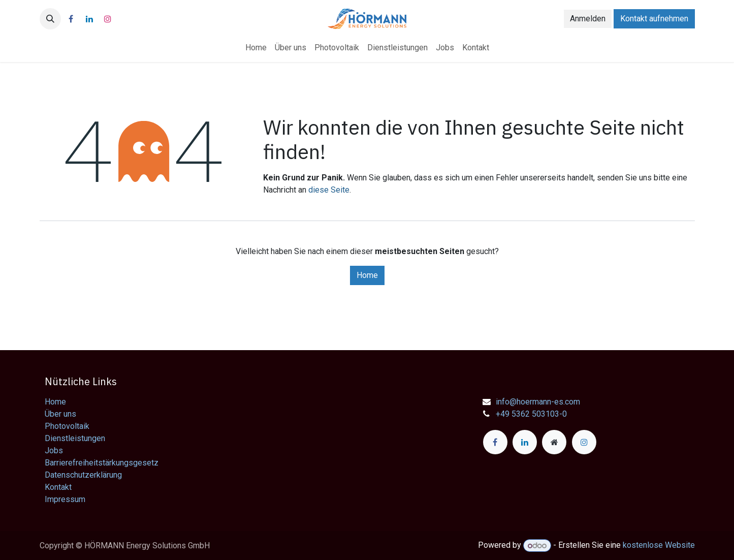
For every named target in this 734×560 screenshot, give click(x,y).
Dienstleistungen (75, 438)
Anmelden (588, 19)
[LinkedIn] (89, 19)
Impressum (65, 499)
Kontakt (58, 487)
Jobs (54, 450)
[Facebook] (71, 19)
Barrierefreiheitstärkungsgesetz (102, 463)
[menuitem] (256, 48)
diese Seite (329, 190)
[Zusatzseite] (554, 442)
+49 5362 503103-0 (531, 414)
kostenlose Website (659, 546)
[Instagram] (108, 19)
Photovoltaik (67, 426)
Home (367, 275)
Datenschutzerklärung (83, 475)
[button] (50, 19)
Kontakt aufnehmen (654, 19)
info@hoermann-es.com (538, 402)
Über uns (60, 414)
